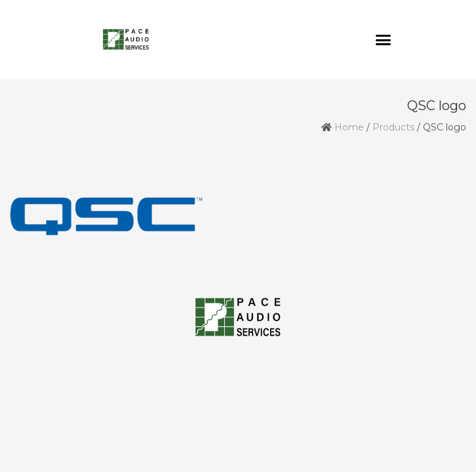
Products (393, 127)
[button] (384, 39)
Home (349, 127)
